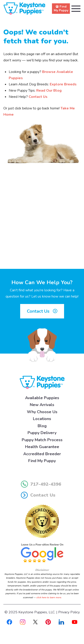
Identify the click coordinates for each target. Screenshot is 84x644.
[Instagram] (23, 622)
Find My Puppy (42, 461)
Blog (42, 426)
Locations (42, 419)
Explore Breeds (63, 84)
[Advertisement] (42, 222)
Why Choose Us (42, 412)
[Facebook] (9, 622)
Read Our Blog (49, 91)
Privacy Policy (69, 612)
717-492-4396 (41, 484)
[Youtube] (75, 622)
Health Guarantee (42, 447)
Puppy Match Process (42, 440)
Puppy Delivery (42, 433)
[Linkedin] (61, 622)
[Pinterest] (48, 622)
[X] (35, 622)
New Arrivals (42, 405)
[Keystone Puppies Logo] (42, 382)
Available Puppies (42, 398)
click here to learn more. (49, 598)
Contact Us (38, 97)
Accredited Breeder (42, 454)
